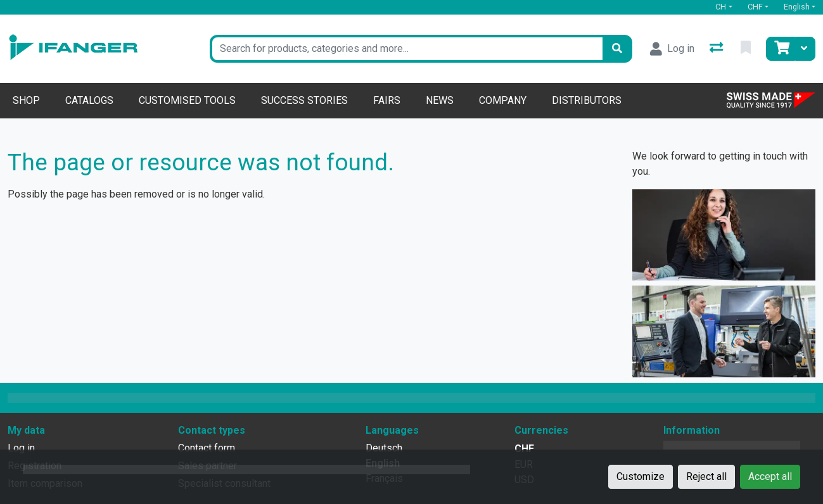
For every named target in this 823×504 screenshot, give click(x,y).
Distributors (587, 100)
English (797, 7)
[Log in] (672, 49)
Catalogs (89, 100)
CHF (755, 7)
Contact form (207, 448)
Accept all (770, 476)
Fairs (387, 100)
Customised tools (187, 100)
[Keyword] (406, 49)
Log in (21, 448)
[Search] (617, 49)
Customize (641, 476)
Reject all (706, 476)
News (440, 100)
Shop (26, 100)
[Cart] (781, 49)
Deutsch (384, 448)
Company (503, 100)
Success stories (304, 100)
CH (721, 7)
